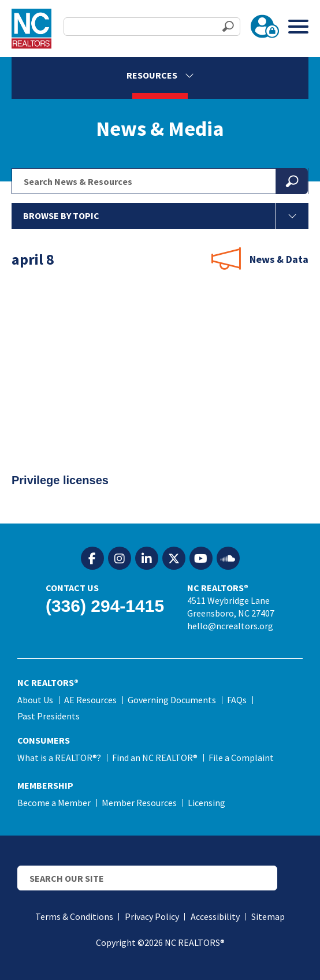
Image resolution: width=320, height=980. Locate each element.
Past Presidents (49, 716)
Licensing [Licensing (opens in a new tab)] (206, 803)
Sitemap (268, 916)
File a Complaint (241, 758)
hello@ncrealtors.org (230, 626)
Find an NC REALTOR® (155, 758)
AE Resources (90, 700)
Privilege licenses (64, 484)
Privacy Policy (152, 916)
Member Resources (139, 803)
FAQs (237, 700)
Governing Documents (172, 700)
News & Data (279, 259)
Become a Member (54, 803)
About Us (35, 700)
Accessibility (215, 916)
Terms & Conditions (74, 916)
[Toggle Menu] (298, 26)
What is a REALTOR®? (59, 758)
